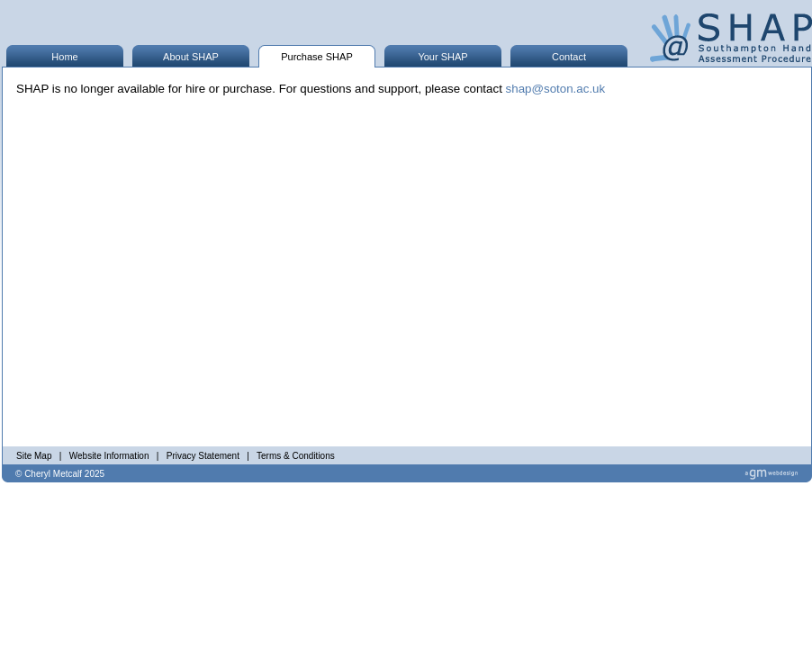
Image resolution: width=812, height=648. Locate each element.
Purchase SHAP (316, 57)
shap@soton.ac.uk (556, 89)
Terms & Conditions (296, 456)
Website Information (109, 456)
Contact (569, 57)
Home (64, 57)
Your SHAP (442, 57)
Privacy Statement (203, 456)
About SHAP (191, 57)
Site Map (34, 456)
